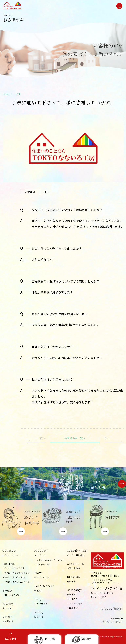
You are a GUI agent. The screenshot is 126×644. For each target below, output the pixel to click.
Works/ (17, 606)
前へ (43, 438)
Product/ (49, 553)
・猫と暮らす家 (42, 564)
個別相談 (44, 639)
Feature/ (17, 566)
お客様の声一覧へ (75, 438)
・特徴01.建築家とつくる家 (16, 573)
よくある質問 (117, 618)
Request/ (77, 579)
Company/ (77, 592)
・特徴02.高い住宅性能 (14, 577)
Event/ (17, 593)
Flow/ (49, 575)
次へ (107, 438)
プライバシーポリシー (113, 622)
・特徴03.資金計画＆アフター (17, 582)
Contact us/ (77, 566)
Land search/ (49, 588)
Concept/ (17, 553)
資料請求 (82, 639)
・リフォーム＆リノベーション (49, 560)
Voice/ (17, 619)
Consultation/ (77, 553)
